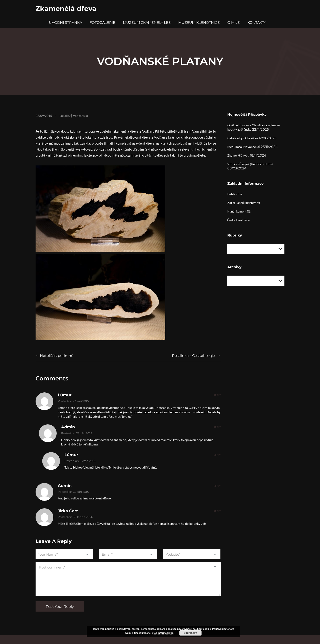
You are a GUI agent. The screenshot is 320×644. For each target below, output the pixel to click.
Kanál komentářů (239, 211)
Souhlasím (190, 633)
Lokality (65, 116)
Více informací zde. (163, 633)
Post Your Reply (60, 607)
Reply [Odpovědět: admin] (217, 427)
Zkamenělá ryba (238, 155)
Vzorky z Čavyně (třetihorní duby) (250, 164)
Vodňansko (80, 116)
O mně (234, 23)
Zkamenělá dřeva (66, 9)
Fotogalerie (102, 23)
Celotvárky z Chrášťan (243, 138)
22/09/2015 (44, 116)
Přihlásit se (235, 194)
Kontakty (257, 23)
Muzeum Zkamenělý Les (147, 23)
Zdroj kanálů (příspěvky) (244, 203)
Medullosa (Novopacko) (244, 147)
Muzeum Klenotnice (199, 23)
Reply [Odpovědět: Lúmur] (217, 395)
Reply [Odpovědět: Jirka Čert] (217, 511)
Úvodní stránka (65, 23)
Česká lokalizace (238, 220)
